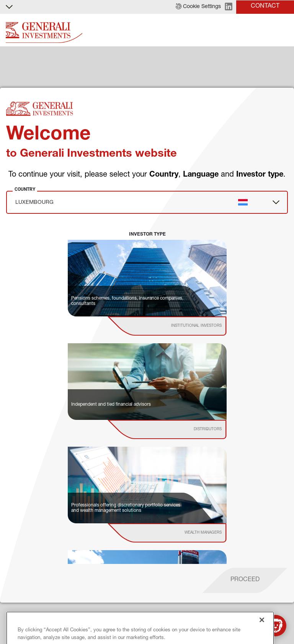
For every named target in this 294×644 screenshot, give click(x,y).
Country (25, 189)
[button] (198, 7)
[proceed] (245, 580)
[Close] (262, 633)
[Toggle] (284, 30)
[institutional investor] (178, 326)
